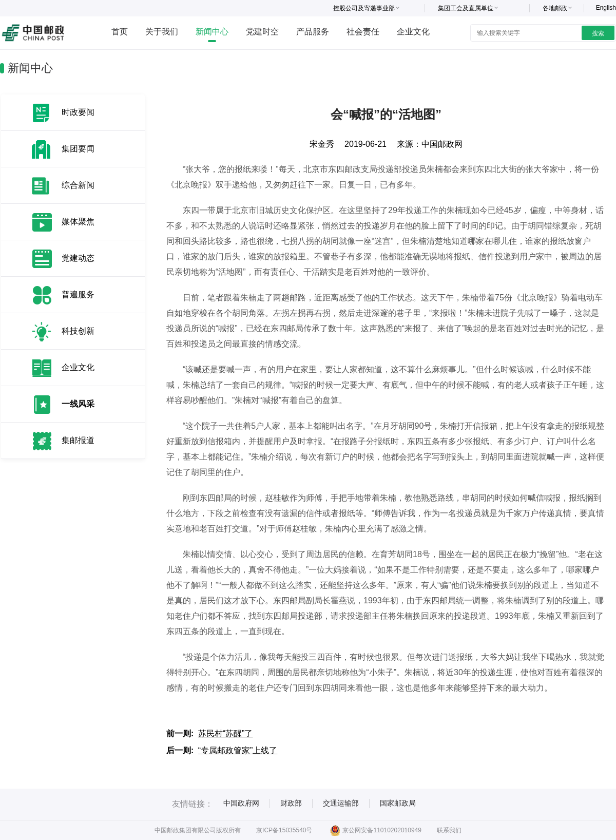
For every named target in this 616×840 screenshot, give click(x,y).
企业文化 (413, 32)
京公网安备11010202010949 (376, 830)
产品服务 (313, 32)
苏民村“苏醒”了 (226, 733)
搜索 (598, 33)
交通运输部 (341, 803)
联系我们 (449, 830)
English (606, 8)
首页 (120, 32)
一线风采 (78, 404)
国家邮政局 (398, 803)
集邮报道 (78, 440)
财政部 (291, 803)
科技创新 (78, 331)
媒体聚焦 (78, 222)
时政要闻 (78, 112)
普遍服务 (78, 294)
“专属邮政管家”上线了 (238, 750)
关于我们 (162, 32)
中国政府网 (241, 803)
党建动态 (78, 258)
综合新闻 (78, 185)
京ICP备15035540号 (284, 830)
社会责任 (363, 32)
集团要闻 (78, 149)
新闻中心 (212, 32)
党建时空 (262, 32)
